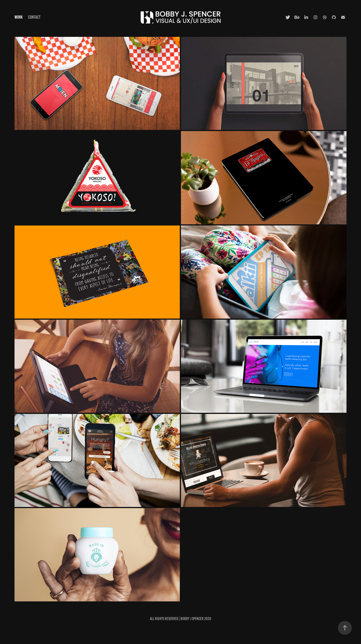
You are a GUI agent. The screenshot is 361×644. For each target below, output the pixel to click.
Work (19, 17)
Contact (34, 17)
